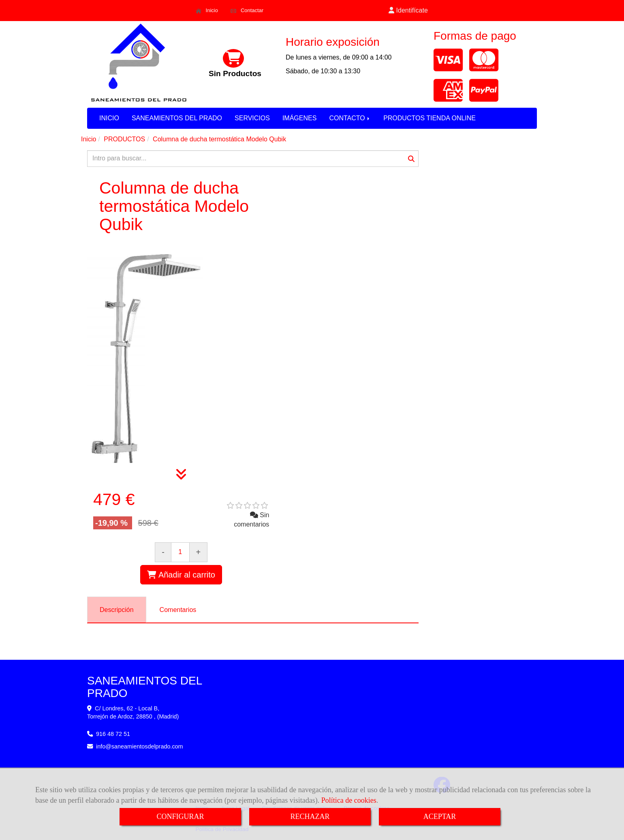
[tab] (117, 610)
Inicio (207, 11)
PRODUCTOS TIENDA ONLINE (430, 118)
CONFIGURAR (180, 817)
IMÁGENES (299, 118)
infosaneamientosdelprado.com (140, 746)
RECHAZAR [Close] (310, 817)
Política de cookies (349, 800)
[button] (408, 11)
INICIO (109, 118)
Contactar (247, 11)
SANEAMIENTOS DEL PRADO (177, 118)
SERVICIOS (252, 118)
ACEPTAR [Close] (440, 817)
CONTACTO (350, 118)
